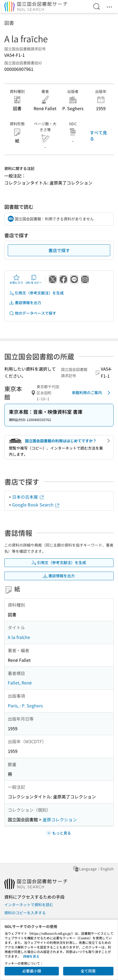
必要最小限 (32, 971)
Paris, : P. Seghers (25, 706)
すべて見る (98, 135)
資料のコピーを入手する (25, 913)
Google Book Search (36, 505)
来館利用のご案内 (92, 393)
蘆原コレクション (60, 819)
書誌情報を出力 (25, 303)
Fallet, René (20, 683)
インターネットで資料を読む (29, 905)
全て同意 (88, 971)
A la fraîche (19, 637)
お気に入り (16, 279)
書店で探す (59, 250)
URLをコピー (34, 279)
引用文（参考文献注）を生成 (36, 293)
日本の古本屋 (28, 497)
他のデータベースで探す (33, 313)
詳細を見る (31, 956)
